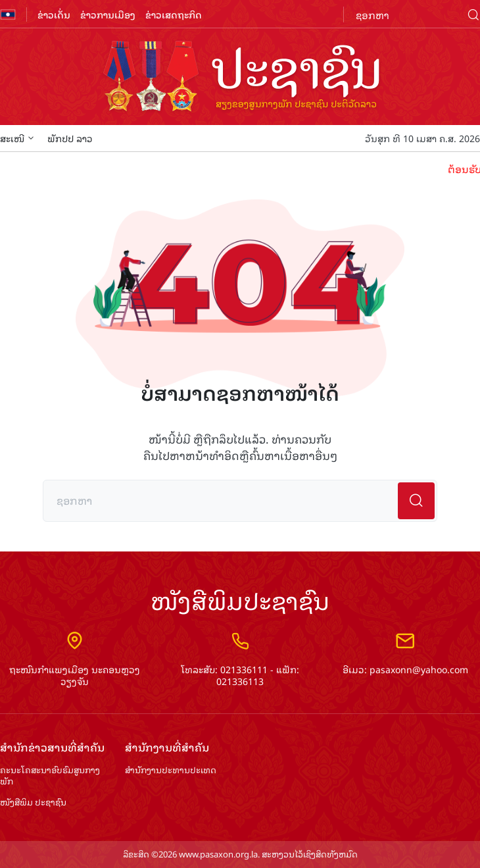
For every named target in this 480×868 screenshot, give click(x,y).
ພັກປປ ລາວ (70, 138)
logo (240, 78)
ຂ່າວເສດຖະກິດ (174, 14)
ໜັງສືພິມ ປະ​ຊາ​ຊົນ (33, 803)
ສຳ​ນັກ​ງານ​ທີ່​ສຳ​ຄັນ (167, 747)
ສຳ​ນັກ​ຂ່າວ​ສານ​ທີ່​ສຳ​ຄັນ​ (52, 747)
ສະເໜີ (17, 138)
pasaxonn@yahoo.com (419, 669)
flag (8, 14)
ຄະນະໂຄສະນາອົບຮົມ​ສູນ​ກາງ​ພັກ (50, 776)
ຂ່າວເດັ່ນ (54, 14)
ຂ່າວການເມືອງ (108, 14)
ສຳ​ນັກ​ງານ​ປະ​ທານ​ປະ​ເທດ (171, 770)
